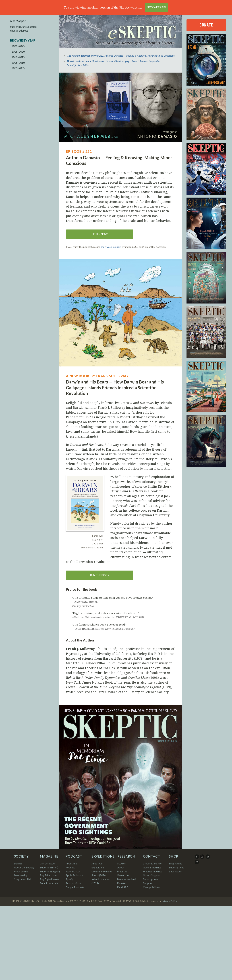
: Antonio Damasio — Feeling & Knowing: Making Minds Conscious (121, 56)
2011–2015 (18, 57)
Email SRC (123, 887)
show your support (111, 247)
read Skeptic (18, 21)
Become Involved (127, 879)
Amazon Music (73, 883)
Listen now (100, 234)
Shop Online (175, 864)
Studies (121, 864)
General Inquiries (152, 868)
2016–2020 (18, 52)
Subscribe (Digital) (50, 872)
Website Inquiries (153, 872)
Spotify (70, 879)
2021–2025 (18, 46)
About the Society (24, 868)
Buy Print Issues (49, 875)
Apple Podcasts (74, 875)
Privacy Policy (169, 901)
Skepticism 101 (23, 879)
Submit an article (49, 883)
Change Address (152, 887)
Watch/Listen (73, 872)
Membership (21, 875)
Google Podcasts (75, 887)
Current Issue (47, 864)
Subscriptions (176, 868)
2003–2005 (18, 68)
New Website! (156, 7)
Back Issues (175, 872)
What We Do (21, 872)
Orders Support (152, 875)
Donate (206, 25)
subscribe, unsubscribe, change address (24, 29)
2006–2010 (18, 63)
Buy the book (100, 575)
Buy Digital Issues (49, 879)
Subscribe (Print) (49, 868)
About (121, 868)
